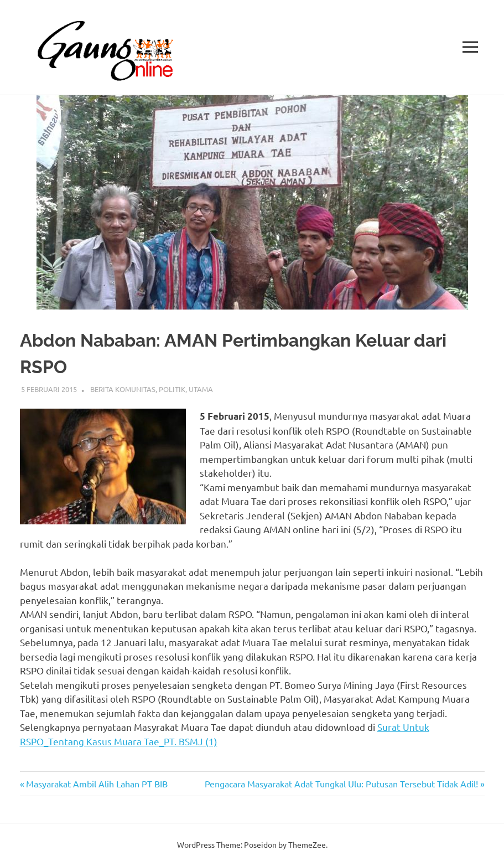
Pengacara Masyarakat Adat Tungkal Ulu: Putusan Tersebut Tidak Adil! (341, 783)
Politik (172, 389)
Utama (201, 389)
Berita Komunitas (123, 389)
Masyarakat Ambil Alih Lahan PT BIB (97, 783)
